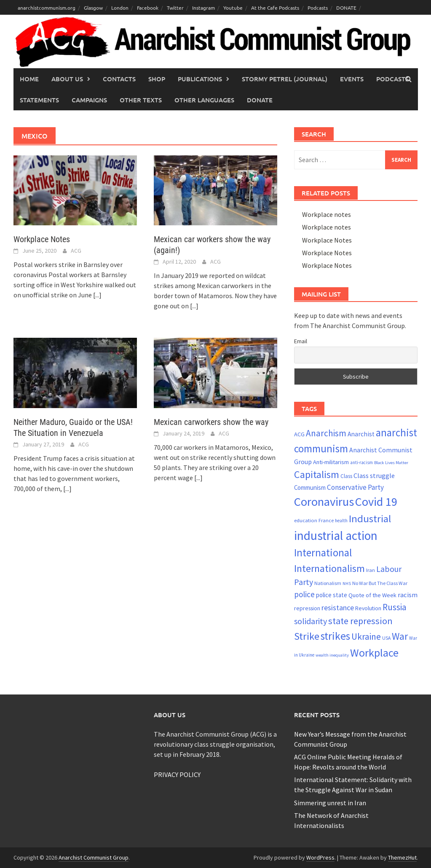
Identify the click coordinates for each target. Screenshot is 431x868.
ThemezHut (402, 857)
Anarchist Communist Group (94, 857)
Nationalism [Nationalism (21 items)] (328, 583)
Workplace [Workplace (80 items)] (374, 653)
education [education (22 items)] (306, 520)
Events (352, 79)
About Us (67, 79)
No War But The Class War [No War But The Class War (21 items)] (380, 583)
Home (29, 79)
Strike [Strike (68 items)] (307, 636)
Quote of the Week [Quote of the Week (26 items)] (372, 595)
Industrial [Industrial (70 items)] (370, 519)
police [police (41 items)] (304, 594)
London (120, 8)
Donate (260, 100)
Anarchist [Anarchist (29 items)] (361, 434)
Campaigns (89, 100)
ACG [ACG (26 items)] (299, 434)
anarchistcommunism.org (47, 8)
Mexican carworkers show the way (211, 422)
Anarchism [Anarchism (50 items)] (326, 433)
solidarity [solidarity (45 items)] (311, 621)
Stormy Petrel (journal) (285, 79)
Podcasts (318, 8)
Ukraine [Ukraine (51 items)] (366, 637)
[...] (97, 295)
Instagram (203, 8)
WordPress (320, 857)
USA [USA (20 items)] (386, 638)
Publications (200, 79)
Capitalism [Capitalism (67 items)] (317, 474)
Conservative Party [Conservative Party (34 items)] (355, 487)
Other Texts (141, 100)
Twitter (175, 8)
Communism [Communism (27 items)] (310, 487)
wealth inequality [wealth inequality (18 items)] (332, 655)
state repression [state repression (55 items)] (360, 621)
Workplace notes (327, 214)
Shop (157, 79)
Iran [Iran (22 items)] (371, 570)
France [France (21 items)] (326, 520)
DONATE (346, 8)
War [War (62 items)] (400, 636)
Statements (39, 100)
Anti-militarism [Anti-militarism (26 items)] (331, 462)
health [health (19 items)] (341, 521)
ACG (76, 251)
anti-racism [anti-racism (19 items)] (361, 462)
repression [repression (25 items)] (307, 608)
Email (301, 341)
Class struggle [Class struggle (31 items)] (374, 475)
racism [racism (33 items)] (408, 595)
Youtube (233, 8)
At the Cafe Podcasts (275, 8)
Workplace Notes (42, 239)
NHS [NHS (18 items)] (347, 584)
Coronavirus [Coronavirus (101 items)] (324, 502)
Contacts (119, 79)
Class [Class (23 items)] (346, 476)
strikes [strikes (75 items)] (335, 636)
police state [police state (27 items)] (332, 595)
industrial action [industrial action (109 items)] (336, 535)
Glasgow (93, 8)
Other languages (204, 100)
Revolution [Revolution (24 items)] (368, 608)
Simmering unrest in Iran (330, 803)
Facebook (148, 8)
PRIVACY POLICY (177, 775)
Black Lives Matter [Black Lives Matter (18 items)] (391, 463)
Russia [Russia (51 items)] (395, 607)
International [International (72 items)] (323, 553)
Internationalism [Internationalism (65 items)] (329, 568)
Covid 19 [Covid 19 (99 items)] (376, 502)
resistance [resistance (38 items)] (338, 608)
